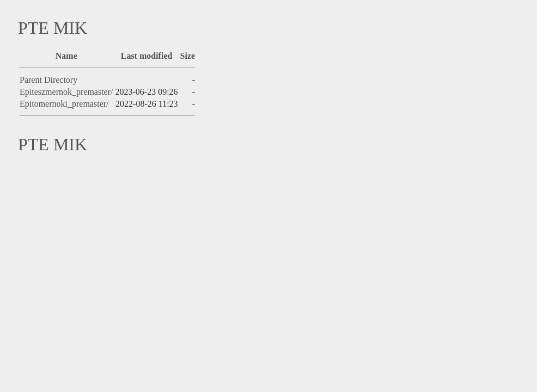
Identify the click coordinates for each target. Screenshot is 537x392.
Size (188, 56)
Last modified (147, 56)
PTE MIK (53, 28)
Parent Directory (48, 80)
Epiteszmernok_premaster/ (66, 92)
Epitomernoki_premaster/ (64, 104)
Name (66, 56)
